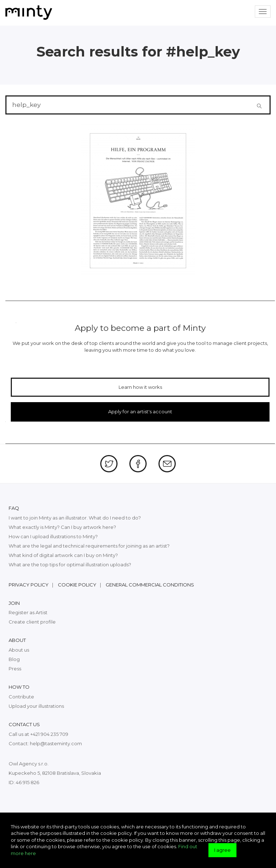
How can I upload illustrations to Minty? (53, 536)
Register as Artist (28, 612)
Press (15, 669)
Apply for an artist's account (140, 411)
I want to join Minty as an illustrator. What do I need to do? (75, 518)
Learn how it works (140, 387)
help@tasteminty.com (56, 743)
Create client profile (32, 622)
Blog (14, 659)
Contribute (21, 697)
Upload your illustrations (36, 706)
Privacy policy (29, 585)
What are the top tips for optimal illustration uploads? (70, 565)
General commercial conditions (150, 585)
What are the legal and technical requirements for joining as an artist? (89, 546)
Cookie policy (77, 585)
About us (19, 650)
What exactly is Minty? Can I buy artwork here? (62, 527)
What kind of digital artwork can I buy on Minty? (63, 555)
